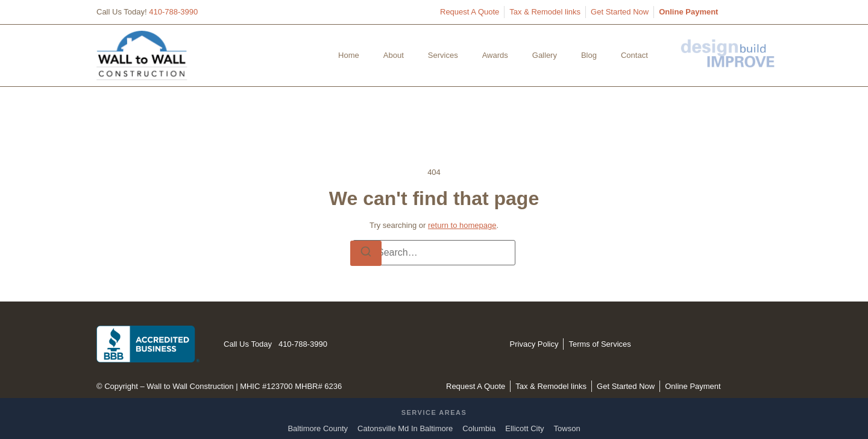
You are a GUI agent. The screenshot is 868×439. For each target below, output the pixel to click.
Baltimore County (318, 428)
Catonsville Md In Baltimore (405, 428)
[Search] (366, 253)
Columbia (479, 428)
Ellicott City (524, 428)
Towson (567, 428)
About (394, 55)
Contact (634, 55)
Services (443, 55)
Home (349, 55)
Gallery (545, 55)
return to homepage (462, 225)
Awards (495, 55)
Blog (589, 55)
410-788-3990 (173, 12)
